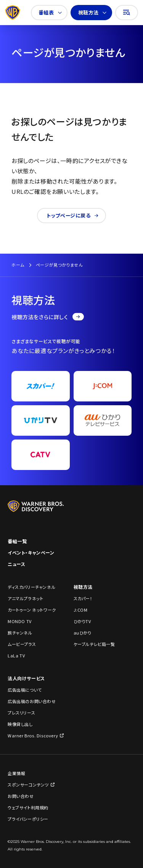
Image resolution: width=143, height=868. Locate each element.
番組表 (50, 12)
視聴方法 (92, 12)
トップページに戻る (72, 215)
